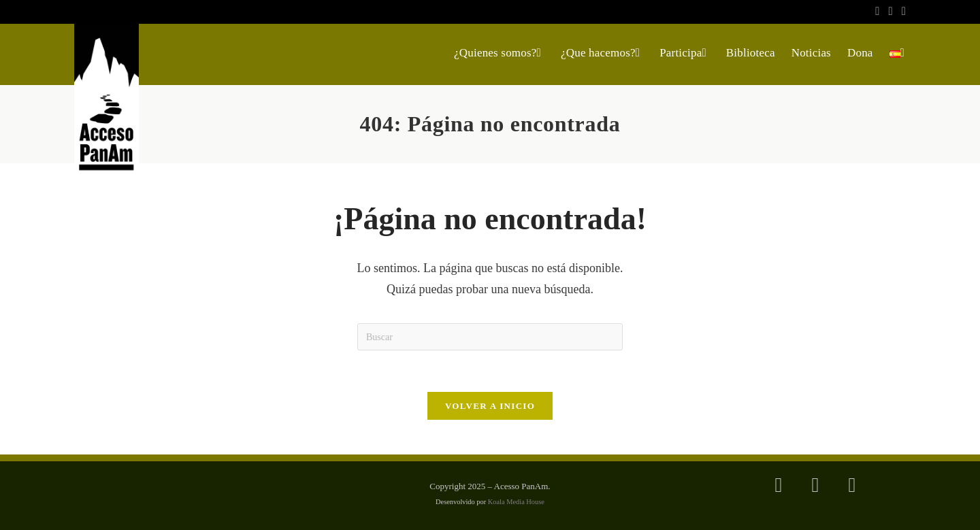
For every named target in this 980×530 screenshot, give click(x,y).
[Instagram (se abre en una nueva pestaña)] (891, 12)
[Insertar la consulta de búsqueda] (490, 337)
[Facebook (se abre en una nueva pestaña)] (878, 12)
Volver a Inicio (490, 406)
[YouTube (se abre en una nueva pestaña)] (902, 12)
